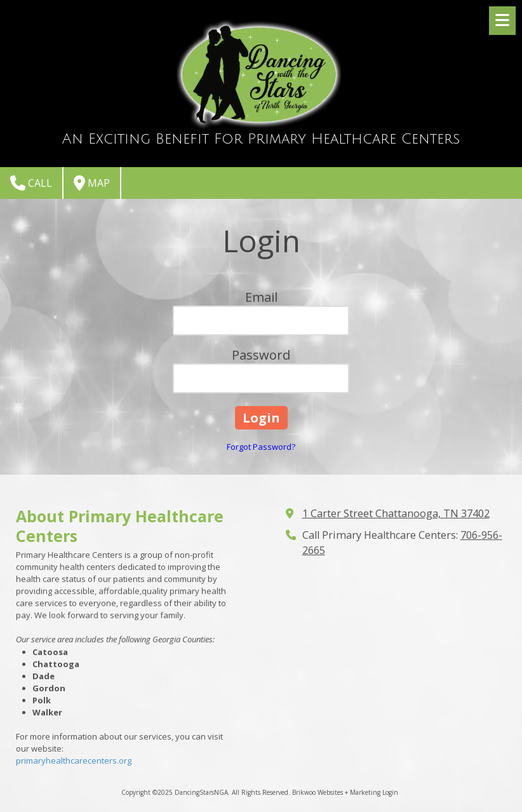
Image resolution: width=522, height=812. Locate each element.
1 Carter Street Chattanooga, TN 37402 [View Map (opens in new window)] (396, 513)
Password (261, 355)
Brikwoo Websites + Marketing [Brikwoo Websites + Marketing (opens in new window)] (336, 792)
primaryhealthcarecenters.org (74, 761)
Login (390, 792)
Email (261, 297)
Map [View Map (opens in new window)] (92, 183)
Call (31, 183)
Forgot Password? (261, 447)
